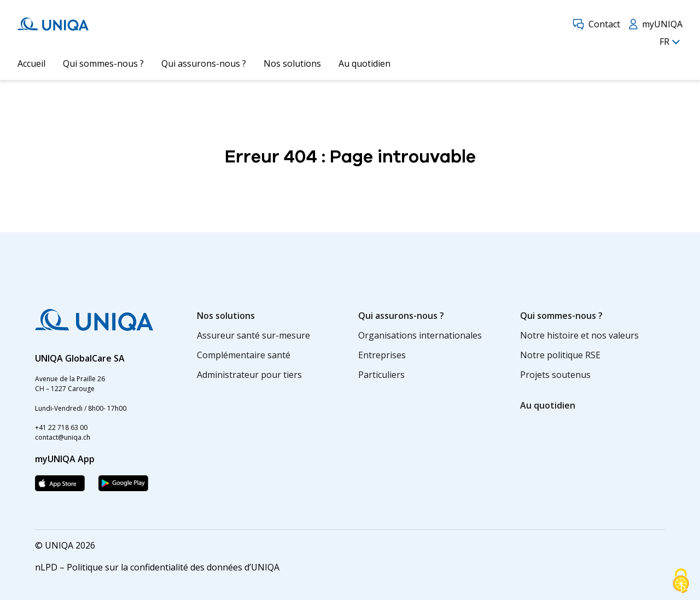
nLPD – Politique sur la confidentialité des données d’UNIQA (157, 567)
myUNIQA (656, 24)
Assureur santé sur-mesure (253, 335)
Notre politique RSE (560, 355)
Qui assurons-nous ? (204, 63)
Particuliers (381, 375)
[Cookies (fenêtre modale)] (681, 581)
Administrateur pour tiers (249, 375)
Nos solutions (292, 63)
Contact (596, 24)
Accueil (31, 63)
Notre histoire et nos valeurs (579, 335)
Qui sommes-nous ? (103, 63)
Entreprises (382, 355)
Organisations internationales (420, 335)
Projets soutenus (555, 375)
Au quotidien (364, 63)
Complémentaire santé (244, 355)
